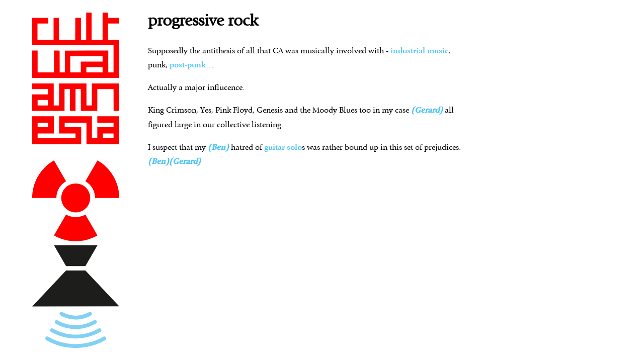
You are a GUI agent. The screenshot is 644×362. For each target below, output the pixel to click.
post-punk (188, 65)
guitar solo (283, 148)
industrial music (419, 51)
